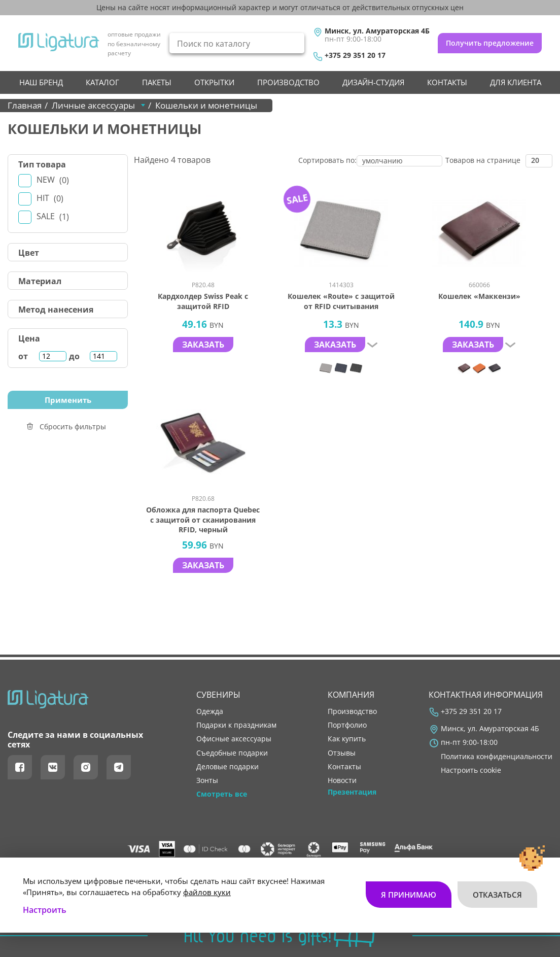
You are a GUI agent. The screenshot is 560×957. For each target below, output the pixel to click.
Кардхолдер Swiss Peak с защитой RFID (203, 301)
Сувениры (218, 695)
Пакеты (157, 82)
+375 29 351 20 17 (355, 55)
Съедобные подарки (232, 753)
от (23, 356)
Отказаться (497, 894)
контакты (447, 82)
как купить (347, 739)
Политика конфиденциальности (497, 757)
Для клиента (516, 82)
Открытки (214, 82)
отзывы (342, 753)
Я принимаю (409, 894)
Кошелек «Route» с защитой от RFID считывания (341, 301)
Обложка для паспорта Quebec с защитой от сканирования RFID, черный (203, 520)
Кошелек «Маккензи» (479, 296)
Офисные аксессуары (234, 739)
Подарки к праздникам (236, 725)
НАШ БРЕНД (41, 82)
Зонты (207, 780)
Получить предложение (490, 43)
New (53, 180)
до (74, 356)
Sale (53, 216)
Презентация (352, 792)
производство (288, 82)
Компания (351, 695)
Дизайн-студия (373, 82)
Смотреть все (222, 794)
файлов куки (207, 892)
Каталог (102, 82)
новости (342, 780)
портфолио (347, 725)
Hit (50, 198)
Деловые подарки (228, 767)
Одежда (210, 711)
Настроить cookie (471, 770)
